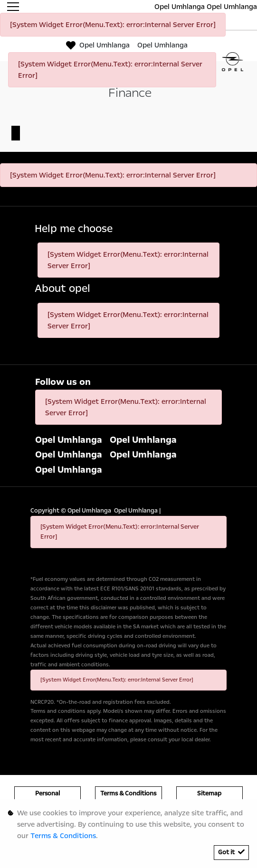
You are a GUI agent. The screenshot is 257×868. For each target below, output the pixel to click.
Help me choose (74, 229)
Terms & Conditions (128, 793)
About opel (62, 289)
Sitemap (209, 793)
